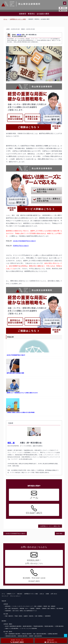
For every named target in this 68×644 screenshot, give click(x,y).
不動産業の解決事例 (38, 626)
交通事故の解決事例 (53, 634)
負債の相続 (59, 533)
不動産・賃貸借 (18, 616)
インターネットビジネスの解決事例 (28, 628)
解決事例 (4, 621)
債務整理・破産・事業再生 (49, 608)
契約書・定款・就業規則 (49, 606)
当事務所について (11, 594)
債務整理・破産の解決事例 (35, 636)
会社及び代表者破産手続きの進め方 (24, 241)
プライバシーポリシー (15, 596)
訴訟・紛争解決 (38, 606)
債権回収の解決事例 (22, 636)
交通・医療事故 (39, 616)
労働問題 (32, 608)
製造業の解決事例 (49, 626)
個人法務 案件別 (8, 632)
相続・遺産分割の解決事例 (40, 634)
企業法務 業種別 (8, 624)
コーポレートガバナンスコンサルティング (22, 606)
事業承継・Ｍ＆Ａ (24, 608)
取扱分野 (4, 601)
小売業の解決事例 (59, 626)
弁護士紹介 (20, 594)
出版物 (47, 594)
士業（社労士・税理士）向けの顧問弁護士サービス (25, 611)
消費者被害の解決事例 (11, 636)
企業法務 (6, 604)
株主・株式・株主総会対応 (12, 608)
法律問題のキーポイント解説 (18, 19)
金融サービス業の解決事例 (12, 628)
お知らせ (42, 594)
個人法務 (6, 614)
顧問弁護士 (8, 606)
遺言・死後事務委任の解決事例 (13, 634)
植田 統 (19, 35)
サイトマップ (5, 596)
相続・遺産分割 (9, 616)
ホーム (5, 19)
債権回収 (38, 608)
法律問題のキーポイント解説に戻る (50, 526)
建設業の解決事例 (27, 626)
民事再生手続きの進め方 (21, 246)
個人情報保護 (60, 608)
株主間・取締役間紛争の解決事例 (13, 626)
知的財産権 (8, 611)
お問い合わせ (54, 594)
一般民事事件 (47, 616)
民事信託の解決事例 (27, 634)
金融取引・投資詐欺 (29, 616)
